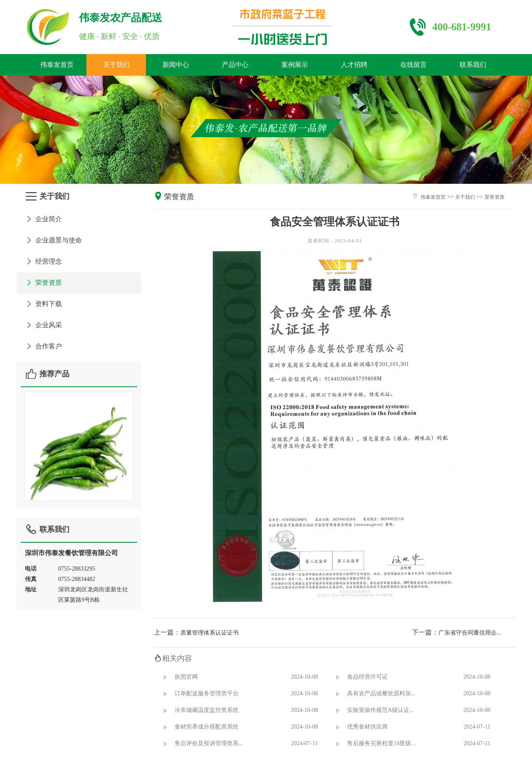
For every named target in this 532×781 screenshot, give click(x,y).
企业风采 (43, 325)
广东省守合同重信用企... (470, 633)
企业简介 (43, 219)
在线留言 (414, 65)
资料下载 (43, 304)
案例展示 (295, 65)
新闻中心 (176, 65)
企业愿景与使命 (53, 240)
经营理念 (43, 261)
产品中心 (235, 65)
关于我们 (116, 65)
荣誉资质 (43, 283)
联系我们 (473, 65)
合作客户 (43, 346)
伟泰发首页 (57, 65)
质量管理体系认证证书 (209, 633)
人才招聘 (354, 65)
